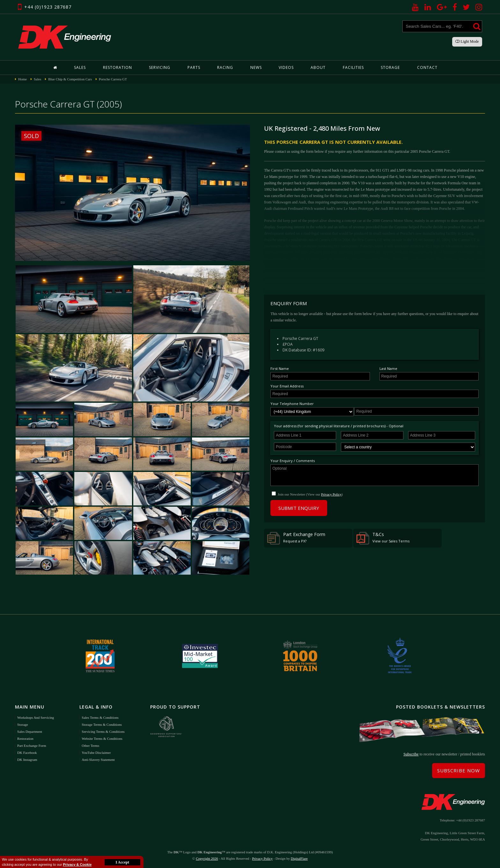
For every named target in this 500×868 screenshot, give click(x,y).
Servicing (160, 67)
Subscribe (411, 754)
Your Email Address (287, 386)
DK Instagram (27, 760)
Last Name (388, 368)
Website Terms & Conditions (102, 739)
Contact (427, 67)
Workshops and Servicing (36, 717)
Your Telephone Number (292, 404)
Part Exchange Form (296, 538)
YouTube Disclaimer (96, 753)
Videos (286, 67)
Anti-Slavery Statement (98, 760)
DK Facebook (27, 753)
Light (467, 41)
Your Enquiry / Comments (293, 461)
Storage (390, 67)
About (318, 67)
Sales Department (30, 732)
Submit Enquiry (299, 508)
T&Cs (383, 538)
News (256, 67)
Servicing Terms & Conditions (103, 732)
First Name (280, 368)
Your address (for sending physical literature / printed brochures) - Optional (339, 426)
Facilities (353, 67)
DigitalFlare (299, 858)
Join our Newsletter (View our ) (310, 494)
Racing (225, 67)
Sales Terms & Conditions (100, 717)
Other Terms (90, 746)
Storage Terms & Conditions (102, 725)
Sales (80, 67)
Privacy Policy (331, 494)
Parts (194, 67)
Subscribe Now (459, 770)
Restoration (118, 67)
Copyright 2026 (207, 858)
